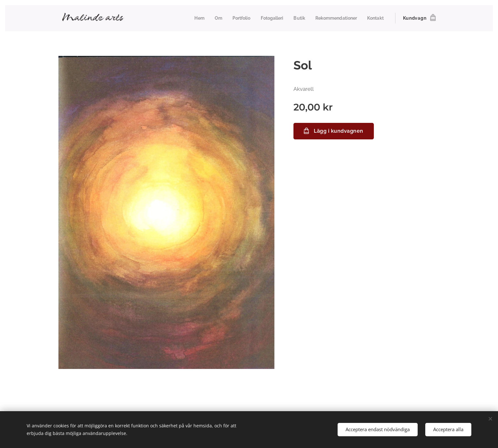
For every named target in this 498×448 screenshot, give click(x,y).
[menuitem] (191, 18)
